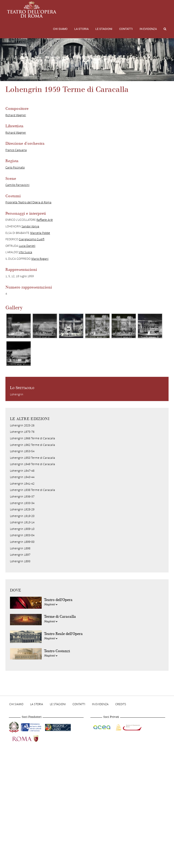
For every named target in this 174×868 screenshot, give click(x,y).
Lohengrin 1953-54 (22, 451)
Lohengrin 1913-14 (22, 522)
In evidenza (148, 29)
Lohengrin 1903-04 (22, 535)
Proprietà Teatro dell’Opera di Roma (28, 202)
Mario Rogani (40, 259)
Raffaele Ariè (45, 220)
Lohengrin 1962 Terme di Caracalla (33, 445)
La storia (81, 29)
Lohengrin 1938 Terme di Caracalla (33, 490)
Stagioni (51, 604)
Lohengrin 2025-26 (22, 425)
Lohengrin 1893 (20, 561)
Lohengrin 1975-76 (22, 432)
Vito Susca (25, 252)
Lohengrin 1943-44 (22, 477)
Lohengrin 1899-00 (22, 542)
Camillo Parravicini (17, 185)
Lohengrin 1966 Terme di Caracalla (33, 438)
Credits (121, 704)
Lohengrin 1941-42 (22, 484)
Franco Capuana (16, 150)
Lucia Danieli (27, 246)
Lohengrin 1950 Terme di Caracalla (33, 458)
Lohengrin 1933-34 (22, 503)
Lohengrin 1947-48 (22, 471)
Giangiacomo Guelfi (32, 239)
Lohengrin (17, 394)
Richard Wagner (16, 115)
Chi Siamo (60, 29)
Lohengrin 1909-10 (22, 529)
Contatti (126, 29)
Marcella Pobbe (40, 233)
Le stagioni (104, 29)
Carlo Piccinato (15, 167)
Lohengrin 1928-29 (22, 509)
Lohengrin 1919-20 (22, 516)
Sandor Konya (30, 226)
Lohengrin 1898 (20, 548)
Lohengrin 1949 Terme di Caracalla (33, 464)
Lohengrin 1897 (20, 555)
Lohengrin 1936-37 (22, 497)
